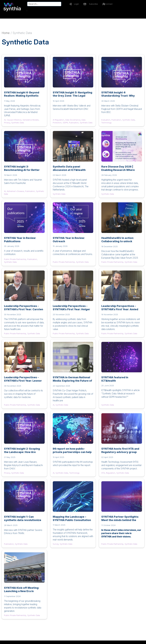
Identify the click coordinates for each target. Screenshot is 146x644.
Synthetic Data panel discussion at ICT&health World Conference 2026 (69, 172)
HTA (103, 475)
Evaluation (106, 122)
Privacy (7, 124)
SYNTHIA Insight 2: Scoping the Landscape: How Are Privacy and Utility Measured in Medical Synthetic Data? (23, 456)
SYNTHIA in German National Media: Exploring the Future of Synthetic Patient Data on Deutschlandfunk (72, 384)
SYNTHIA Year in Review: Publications (20, 241)
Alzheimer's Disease (15, 193)
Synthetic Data (18, 124)
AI (5, 122)
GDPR (65, 124)
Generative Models (31, 122)
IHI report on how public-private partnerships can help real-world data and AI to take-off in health (73, 456)
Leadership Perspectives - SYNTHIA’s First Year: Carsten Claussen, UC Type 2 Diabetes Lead (24, 313)
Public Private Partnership (15, 261)
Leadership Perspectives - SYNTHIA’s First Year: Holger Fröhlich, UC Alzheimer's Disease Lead (71, 313)
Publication (74, 124)
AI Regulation (58, 122)
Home (6, 35)
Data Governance (73, 122)
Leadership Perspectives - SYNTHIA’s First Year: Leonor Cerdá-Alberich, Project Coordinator (23, 384)
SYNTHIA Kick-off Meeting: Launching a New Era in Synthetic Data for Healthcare (24, 593)
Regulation (111, 475)
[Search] (44, 4)
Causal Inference (14, 122)
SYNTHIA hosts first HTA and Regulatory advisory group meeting (120, 454)
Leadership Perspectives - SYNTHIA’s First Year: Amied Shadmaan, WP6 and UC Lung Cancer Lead (120, 313)
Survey (56, 546)
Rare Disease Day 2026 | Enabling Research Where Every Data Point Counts (118, 172)
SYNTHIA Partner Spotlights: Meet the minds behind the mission (120, 522)
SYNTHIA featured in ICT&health (115, 381)
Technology (106, 124)
